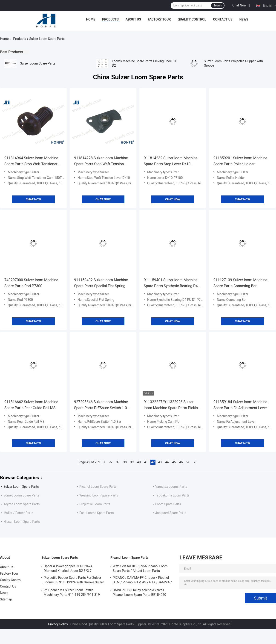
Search (218, 6)
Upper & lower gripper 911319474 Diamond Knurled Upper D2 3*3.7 (68, 568)
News (244, 19)
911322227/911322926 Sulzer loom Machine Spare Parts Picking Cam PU (172, 405)
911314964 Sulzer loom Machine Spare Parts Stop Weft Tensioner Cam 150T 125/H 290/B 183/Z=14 (32, 161)
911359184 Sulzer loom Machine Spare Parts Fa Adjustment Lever (240, 405)
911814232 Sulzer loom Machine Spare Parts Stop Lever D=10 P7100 (171, 161)
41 (146, 462)
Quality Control (192, 19)
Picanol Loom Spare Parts (98, 487)
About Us (133, 19)
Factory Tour (159, 19)
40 (139, 462)
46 (181, 462)
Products (110, 19)
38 (125, 462)
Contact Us (223, 19)
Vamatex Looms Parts (171, 487)
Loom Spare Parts (168, 504)
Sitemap (6, 599)
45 (174, 462)
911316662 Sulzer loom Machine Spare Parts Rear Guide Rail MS (31, 405)
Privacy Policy (58, 624)
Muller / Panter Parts (18, 513)
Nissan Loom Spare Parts (22, 522)
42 (153, 462)
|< (104, 462)
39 (132, 462)
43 (160, 462)
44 (167, 462)
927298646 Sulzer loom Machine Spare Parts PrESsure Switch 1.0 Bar (101, 405)
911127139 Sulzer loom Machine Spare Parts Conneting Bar (240, 283)
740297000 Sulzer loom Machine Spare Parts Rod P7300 (31, 283)
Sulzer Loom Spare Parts (38, 63)
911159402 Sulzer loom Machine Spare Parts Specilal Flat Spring (101, 283)
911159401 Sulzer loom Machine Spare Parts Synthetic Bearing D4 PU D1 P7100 (171, 283)
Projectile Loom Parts (95, 504)
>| (195, 462)
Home (91, 19)
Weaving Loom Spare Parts (99, 495)
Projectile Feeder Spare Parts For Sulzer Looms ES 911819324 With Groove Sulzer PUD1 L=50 (74, 581)
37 (118, 462)
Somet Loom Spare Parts (21, 495)
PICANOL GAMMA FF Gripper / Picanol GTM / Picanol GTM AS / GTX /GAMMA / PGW (142, 581)
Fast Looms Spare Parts (96, 513)
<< (111, 462)
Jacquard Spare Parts (171, 513)
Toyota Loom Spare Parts (22, 504)
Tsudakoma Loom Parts (172, 495)
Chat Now (239, 5)
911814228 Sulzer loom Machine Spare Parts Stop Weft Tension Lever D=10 (101, 161)
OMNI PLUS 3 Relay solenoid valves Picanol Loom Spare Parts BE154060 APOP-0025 (139, 593)
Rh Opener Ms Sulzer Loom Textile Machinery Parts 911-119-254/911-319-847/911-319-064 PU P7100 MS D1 (72, 593)
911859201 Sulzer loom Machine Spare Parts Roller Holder (240, 161)
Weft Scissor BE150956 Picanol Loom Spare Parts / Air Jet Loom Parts (140, 568)
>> (188, 462)
